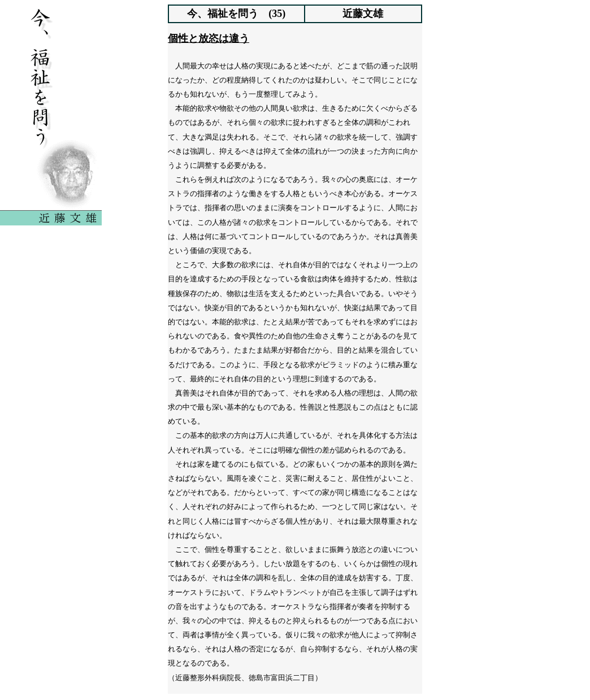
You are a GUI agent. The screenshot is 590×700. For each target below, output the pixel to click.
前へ (248, 684)
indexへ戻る (295, 684)
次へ (342, 684)
